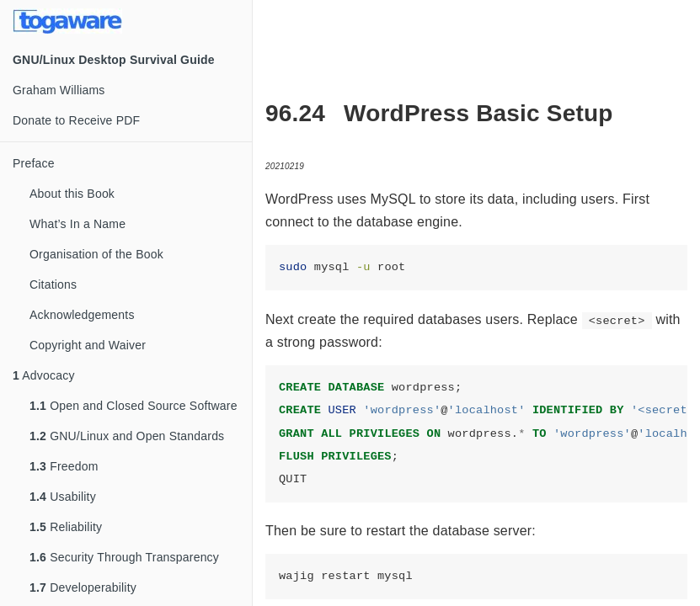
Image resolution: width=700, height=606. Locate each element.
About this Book (72, 194)
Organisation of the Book (96, 254)
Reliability (66, 527)
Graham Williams (59, 90)
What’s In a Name (77, 224)
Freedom (64, 466)
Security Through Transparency (124, 557)
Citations (53, 284)
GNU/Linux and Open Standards (127, 436)
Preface (34, 163)
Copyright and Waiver (88, 345)
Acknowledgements (82, 315)
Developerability (83, 587)
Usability (63, 497)
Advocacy (44, 375)
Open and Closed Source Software (134, 406)
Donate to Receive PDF (76, 120)
